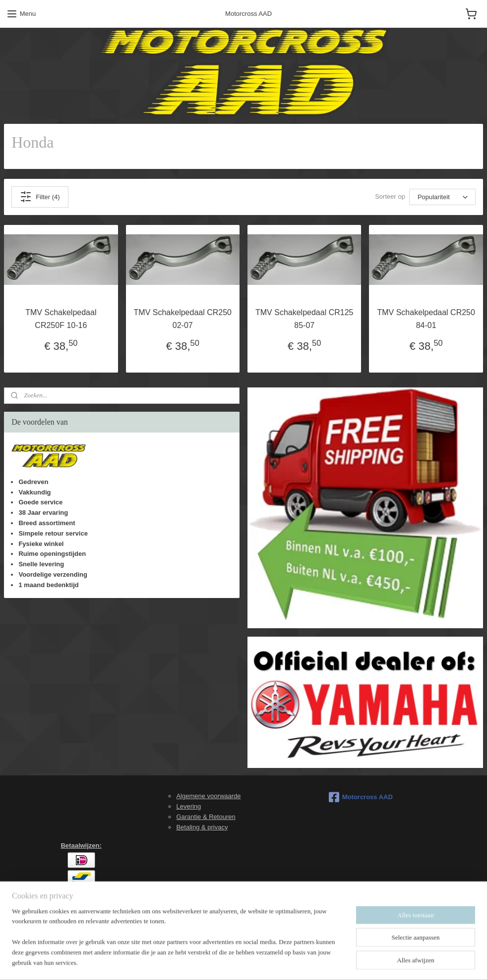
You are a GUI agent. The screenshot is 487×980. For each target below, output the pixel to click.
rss (234, 962)
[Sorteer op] (442, 197)
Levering (188, 806)
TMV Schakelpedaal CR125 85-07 (304, 319)
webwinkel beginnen (266, 962)
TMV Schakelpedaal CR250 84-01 (426, 319)
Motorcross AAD (361, 797)
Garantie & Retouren (206, 817)
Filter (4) (40, 197)
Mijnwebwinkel (343, 962)
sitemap (216, 962)
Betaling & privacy (202, 827)
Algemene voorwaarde (208, 796)
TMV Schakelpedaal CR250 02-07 (183, 319)
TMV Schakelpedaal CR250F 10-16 (61, 319)
